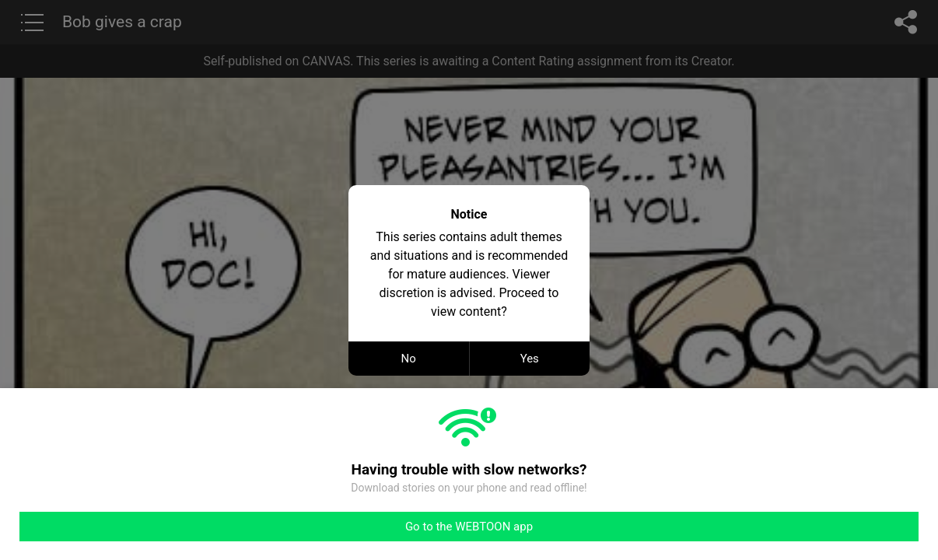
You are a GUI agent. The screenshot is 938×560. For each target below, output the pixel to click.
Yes (530, 359)
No (409, 359)
